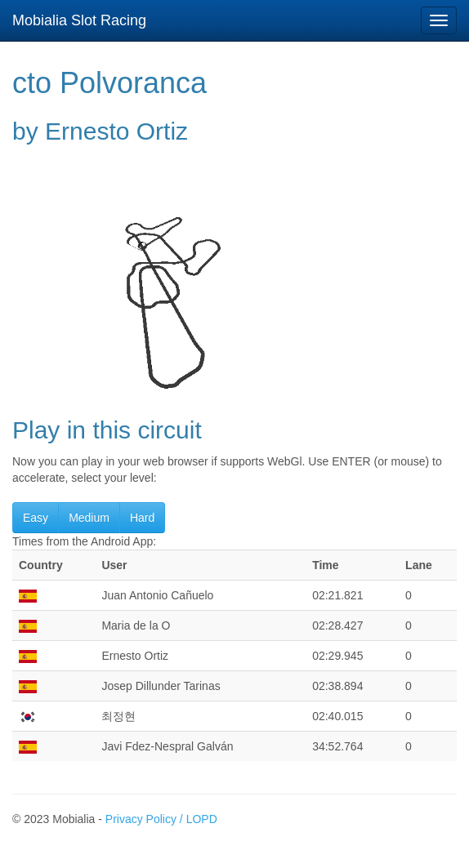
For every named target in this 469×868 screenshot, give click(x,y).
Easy (36, 518)
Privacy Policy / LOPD (161, 819)
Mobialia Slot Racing (79, 20)
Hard (142, 518)
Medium (89, 518)
